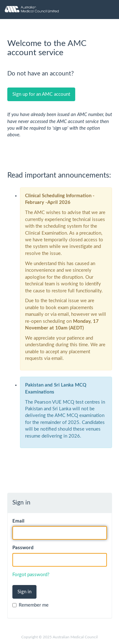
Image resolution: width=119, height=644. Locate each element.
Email (18, 521)
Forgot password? (31, 575)
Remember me (30, 605)
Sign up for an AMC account (41, 94)
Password (23, 548)
